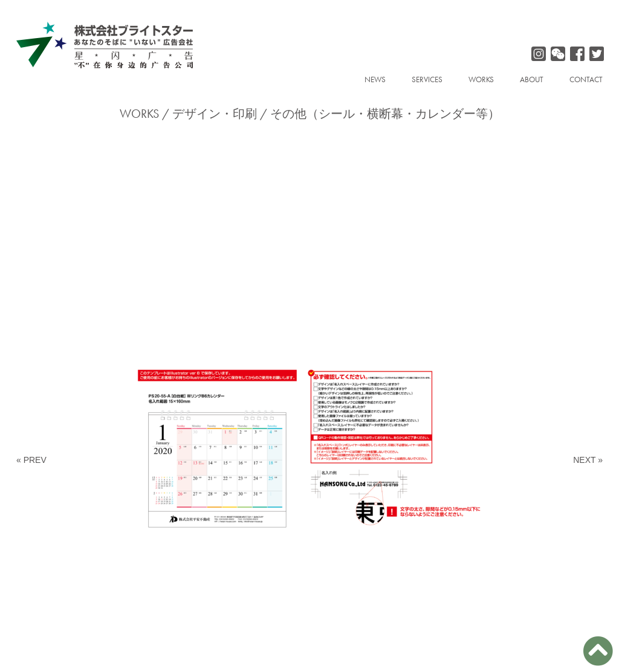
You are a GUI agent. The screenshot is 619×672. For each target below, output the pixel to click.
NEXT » (588, 460)
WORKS (481, 79)
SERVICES (427, 79)
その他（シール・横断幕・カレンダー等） (385, 114)
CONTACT (586, 79)
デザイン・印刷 (215, 114)
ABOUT (532, 79)
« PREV (31, 460)
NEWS (375, 79)
